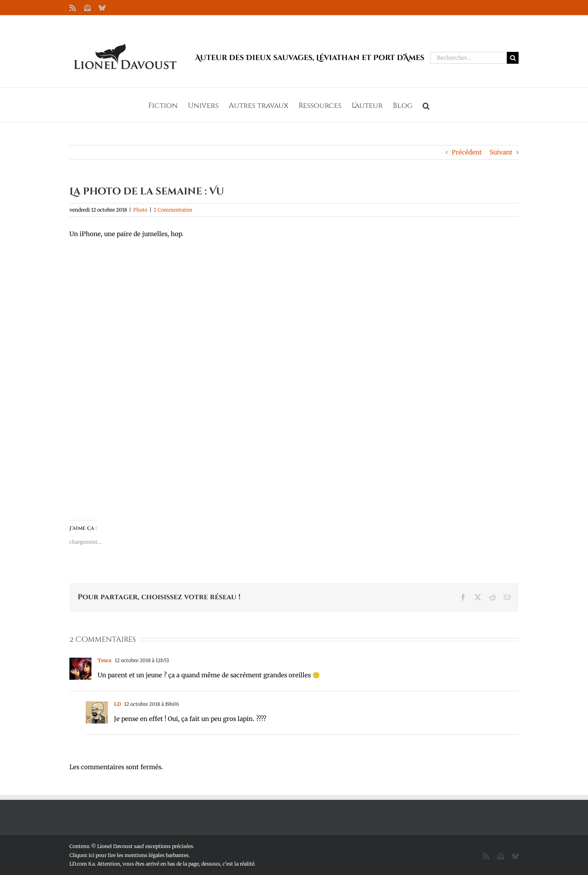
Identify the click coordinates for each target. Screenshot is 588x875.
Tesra (105, 660)
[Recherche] (513, 58)
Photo (140, 210)
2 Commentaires (173, 210)
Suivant (501, 152)
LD (117, 704)
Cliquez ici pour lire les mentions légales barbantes (129, 855)
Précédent (467, 152)
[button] (426, 105)
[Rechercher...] (469, 58)
